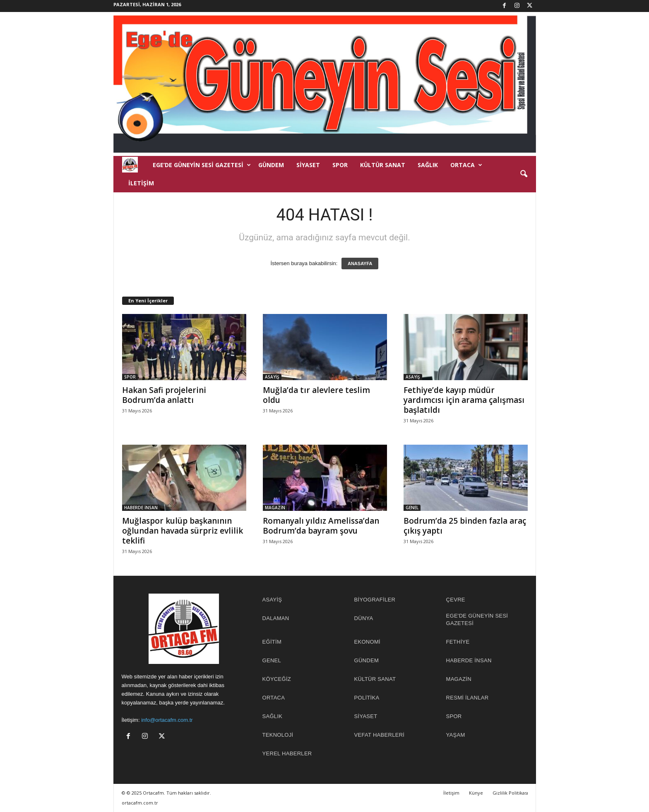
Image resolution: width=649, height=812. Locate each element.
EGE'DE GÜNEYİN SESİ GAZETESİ (477, 619)
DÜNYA (364, 618)
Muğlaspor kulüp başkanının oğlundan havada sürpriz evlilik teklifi (183, 531)
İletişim (141, 183)
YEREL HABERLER (287, 753)
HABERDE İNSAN (141, 508)
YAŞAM (456, 735)
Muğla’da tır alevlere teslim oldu (316, 395)
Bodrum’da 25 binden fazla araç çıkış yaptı (465, 526)
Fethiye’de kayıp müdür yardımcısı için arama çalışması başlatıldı (464, 400)
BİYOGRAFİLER (375, 600)
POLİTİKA (367, 698)
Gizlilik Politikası (510, 793)
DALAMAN (276, 618)
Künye (476, 793)
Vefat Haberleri (380, 735)
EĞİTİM (272, 642)
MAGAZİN (275, 508)
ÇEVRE (456, 600)
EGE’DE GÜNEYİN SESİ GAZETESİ (202, 165)
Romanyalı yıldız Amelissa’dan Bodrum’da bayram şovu (321, 526)
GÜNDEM (271, 165)
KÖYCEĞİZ (277, 679)
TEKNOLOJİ (278, 735)
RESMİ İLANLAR (468, 698)
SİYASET (308, 165)
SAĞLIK (428, 165)
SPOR (340, 165)
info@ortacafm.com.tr (167, 720)
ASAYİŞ (272, 377)
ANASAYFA (360, 263)
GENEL (412, 508)
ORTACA (466, 165)
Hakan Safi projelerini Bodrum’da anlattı (164, 395)
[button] (524, 174)
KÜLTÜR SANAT (383, 165)
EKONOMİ (368, 642)
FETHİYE (458, 642)
